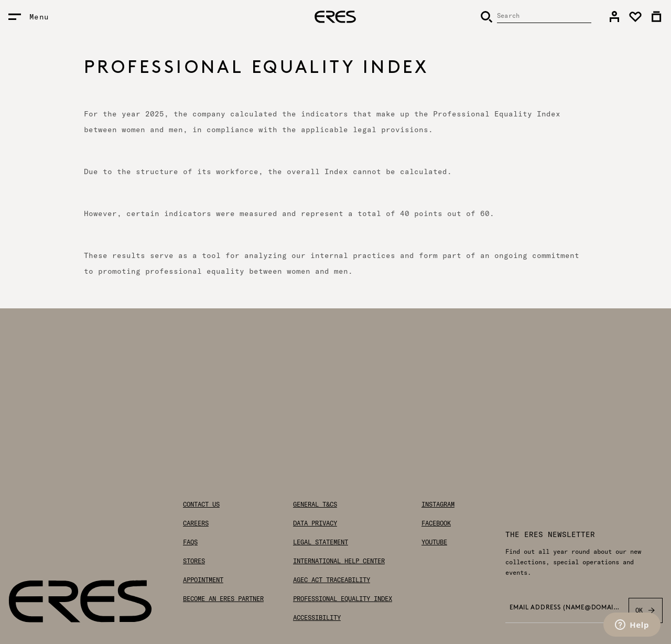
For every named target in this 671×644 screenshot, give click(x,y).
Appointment (203, 580)
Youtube (434, 542)
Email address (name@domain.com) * (566, 608)
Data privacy (315, 523)
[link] (614, 17)
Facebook (436, 523)
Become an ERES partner (223, 599)
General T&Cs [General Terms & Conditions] (315, 505)
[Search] (536, 17)
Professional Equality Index (343, 599)
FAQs (190, 542)
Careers (196, 523)
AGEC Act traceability (332, 580)
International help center (339, 561)
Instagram (438, 505)
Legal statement (321, 542)
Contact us (201, 505)
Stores (194, 561)
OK (646, 610)
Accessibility (317, 618)
